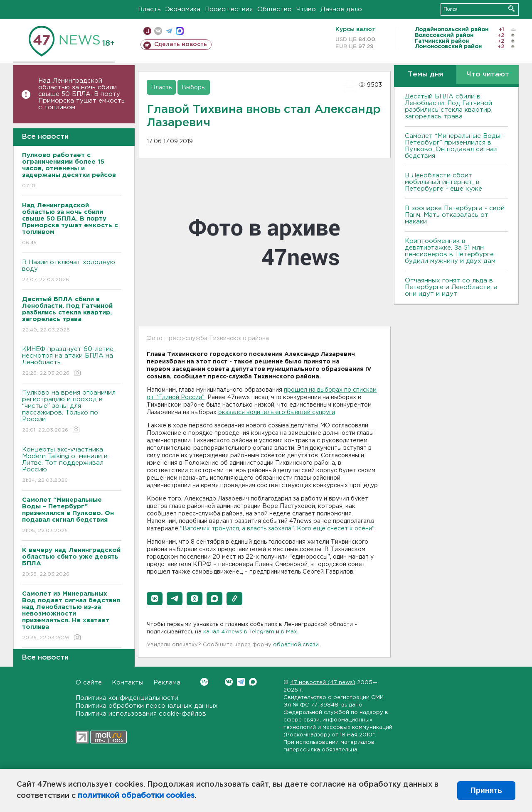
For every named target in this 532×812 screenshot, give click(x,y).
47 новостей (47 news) (323, 683)
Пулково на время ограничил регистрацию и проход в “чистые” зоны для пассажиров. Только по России (72, 412)
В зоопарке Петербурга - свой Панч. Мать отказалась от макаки (455, 215)
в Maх (289, 632)
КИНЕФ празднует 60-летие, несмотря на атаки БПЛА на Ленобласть (72, 362)
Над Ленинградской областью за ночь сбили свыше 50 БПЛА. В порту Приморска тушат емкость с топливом (81, 94)
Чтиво (306, 9)
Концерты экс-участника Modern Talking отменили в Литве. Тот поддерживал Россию (72, 465)
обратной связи (296, 645)
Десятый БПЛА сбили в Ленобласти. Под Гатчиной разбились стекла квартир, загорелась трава (449, 107)
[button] (155, 599)
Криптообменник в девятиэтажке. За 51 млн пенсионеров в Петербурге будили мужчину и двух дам (450, 251)
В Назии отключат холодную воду (72, 271)
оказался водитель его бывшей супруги (277, 412)
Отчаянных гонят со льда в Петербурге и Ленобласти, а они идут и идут (451, 287)
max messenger (180, 31)
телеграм (169, 31)
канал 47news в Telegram (239, 632)
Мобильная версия (147, 31)
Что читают (488, 75)
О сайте (89, 683)
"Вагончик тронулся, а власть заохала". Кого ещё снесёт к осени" (277, 529)
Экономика (183, 9)
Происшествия (229, 9)
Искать (511, 9)
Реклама (167, 683)
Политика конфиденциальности (127, 698)
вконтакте (158, 31)
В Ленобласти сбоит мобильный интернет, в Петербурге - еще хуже (443, 182)
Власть (149, 9)
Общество (275, 9)
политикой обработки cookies (136, 796)
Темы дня (425, 75)
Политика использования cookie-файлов (141, 714)
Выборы (194, 88)
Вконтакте (204, 682)
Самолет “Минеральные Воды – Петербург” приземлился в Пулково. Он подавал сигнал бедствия (455, 146)
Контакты (128, 683)
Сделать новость (181, 44)
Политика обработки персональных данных (147, 706)
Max (253, 682)
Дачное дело (341, 9)
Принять (486, 790)
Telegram (241, 682)
